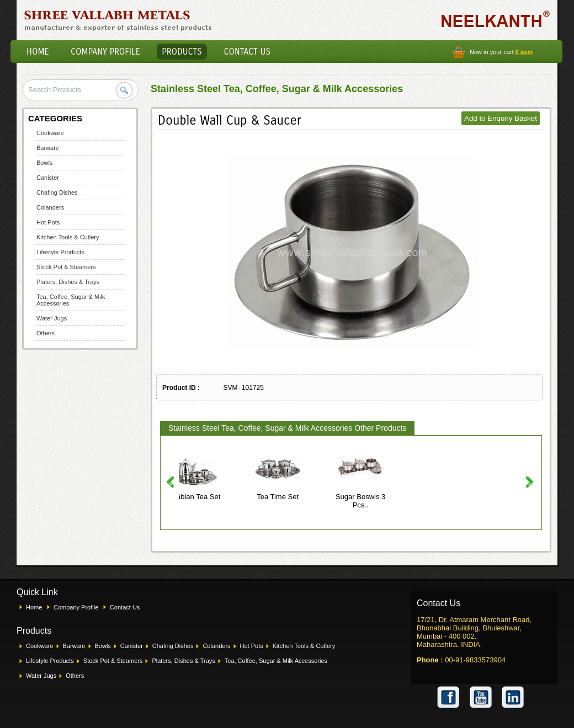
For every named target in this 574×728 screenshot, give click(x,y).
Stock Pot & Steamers (66, 267)
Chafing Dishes (57, 192)
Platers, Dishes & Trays (68, 282)
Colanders (50, 207)
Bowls (44, 163)
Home (38, 52)
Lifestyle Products (60, 252)
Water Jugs (52, 318)
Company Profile (105, 52)
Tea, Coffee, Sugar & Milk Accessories (276, 661)
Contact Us (247, 52)
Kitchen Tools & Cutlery (68, 237)
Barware (48, 148)
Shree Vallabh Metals (118, 20)
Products (182, 52)
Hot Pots (48, 222)
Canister (48, 178)
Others (46, 333)
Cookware (50, 133)
